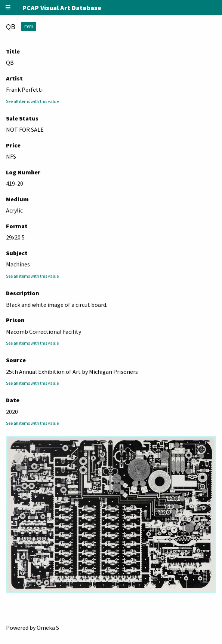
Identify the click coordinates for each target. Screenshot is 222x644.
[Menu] (8, 8)
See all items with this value (32, 101)
